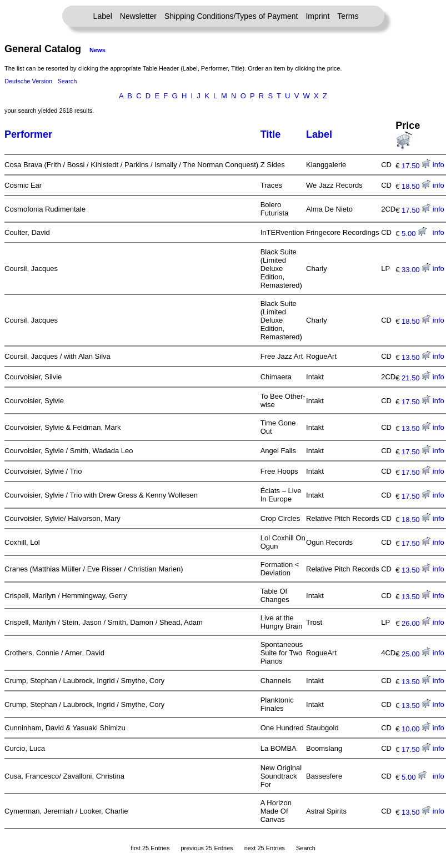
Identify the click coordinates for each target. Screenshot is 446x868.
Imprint (317, 16)
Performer (28, 134)
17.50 (416, 166)
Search (67, 81)
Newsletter (138, 16)
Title (271, 134)
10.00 (416, 729)
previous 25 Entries (207, 848)
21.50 (416, 378)
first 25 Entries (150, 848)
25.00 (416, 654)
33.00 (416, 270)
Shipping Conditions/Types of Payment (231, 16)
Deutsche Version (28, 81)
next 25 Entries (265, 848)
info (439, 165)
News (97, 50)
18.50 (416, 186)
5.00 (414, 234)
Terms (348, 16)
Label (103, 16)
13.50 (416, 357)
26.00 (416, 623)
